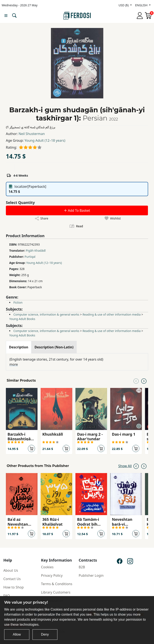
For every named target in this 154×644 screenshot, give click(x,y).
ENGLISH (142, 5)
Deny (45, 634)
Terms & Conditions (57, 584)
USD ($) (124, 5)
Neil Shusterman (32, 134)
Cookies (47, 567)
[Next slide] (144, 381)
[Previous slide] (136, 381)
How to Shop (14, 587)
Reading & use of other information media (112, 314)
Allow (17, 634)
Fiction (18, 302)
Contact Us (12, 579)
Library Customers (56, 592)
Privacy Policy (52, 575)
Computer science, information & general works (46, 314)
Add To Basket (77, 210)
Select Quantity (20, 202)
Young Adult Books (22, 319)
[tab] (19, 347)
